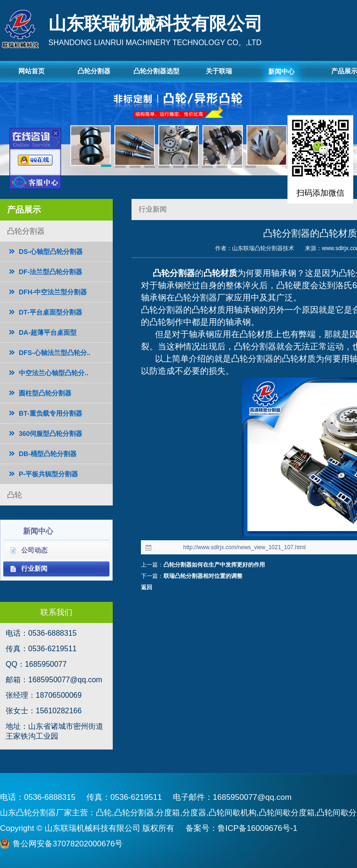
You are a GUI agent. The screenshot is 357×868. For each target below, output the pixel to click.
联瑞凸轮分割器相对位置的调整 (203, 576)
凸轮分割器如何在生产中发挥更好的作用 (214, 565)
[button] (106, 167)
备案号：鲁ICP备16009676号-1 (241, 828)
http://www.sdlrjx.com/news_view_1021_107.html (244, 547)
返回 (147, 587)
